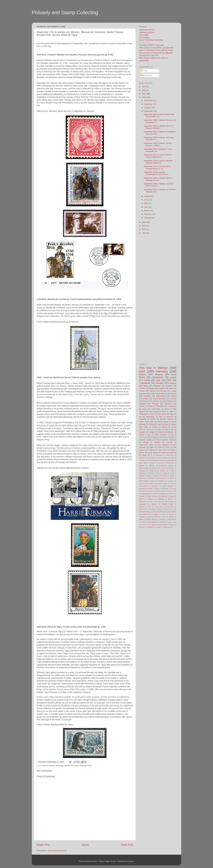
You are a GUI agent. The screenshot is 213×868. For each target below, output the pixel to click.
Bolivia (172, 478)
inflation (162, 522)
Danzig (155, 427)
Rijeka (160, 509)
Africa (149, 476)
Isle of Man (143, 463)
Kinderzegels (146, 494)
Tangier (156, 514)
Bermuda (159, 455)
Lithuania (161, 463)
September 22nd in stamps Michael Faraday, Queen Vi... (158, 162)
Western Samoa (154, 473)
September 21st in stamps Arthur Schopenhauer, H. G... (157, 167)
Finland (163, 412)
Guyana (163, 460)
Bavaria (153, 419)
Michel (141, 499)
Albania (142, 406)
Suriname (170, 417)
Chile (166, 424)
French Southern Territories (166, 440)
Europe (174, 489)
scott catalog (144, 37)
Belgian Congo (145, 435)
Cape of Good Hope (146, 484)
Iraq (163, 491)
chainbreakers (172, 519)
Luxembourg (172, 406)
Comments (146, 75)
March (147, 211)
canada (161, 388)
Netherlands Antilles (166, 465)
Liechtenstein (156, 409)
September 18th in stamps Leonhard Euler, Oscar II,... (159, 185)
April (146, 207)
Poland (142, 391)
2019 (144, 222)
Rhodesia (152, 509)
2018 (144, 226)
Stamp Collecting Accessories (151, 40)
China (150, 406)
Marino (156, 496)
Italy (158, 380)
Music (174, 422)
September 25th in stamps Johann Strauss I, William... (158, 144)
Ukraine (173, 399)
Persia (160, 447)
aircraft (162, 519)
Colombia (151, 458)
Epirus (157, 489)
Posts (144, 71)
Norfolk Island (169, 501)
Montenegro (150, 417)
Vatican (152, 391)
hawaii (155, 453)
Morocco (171, 499)
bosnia (146, 401)
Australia (147, 396)
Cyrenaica (155, 486)
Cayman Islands (162, 484)
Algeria (156, 476)
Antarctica (142, 478)
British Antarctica (161, 435)
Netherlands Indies (146, 445)
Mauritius (164, 496)
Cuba (172, 458)
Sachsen (168, 509)
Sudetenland (146, 514)
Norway (163, 391)
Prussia (151, 471)
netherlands (158, 377)
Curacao (142, 460)
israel (159, 424)
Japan (172, 412)
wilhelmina (167, 527)
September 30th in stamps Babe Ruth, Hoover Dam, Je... (159, 115)
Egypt (172, 414)
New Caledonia (163, 445)
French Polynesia (153, 437)
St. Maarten (161, 471)
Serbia (174, 394)
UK (166, 450)
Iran (141, 417)
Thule (163, 514)
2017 (144, 229)
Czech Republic (168, 486)
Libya (159, 430)
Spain (146, 386)
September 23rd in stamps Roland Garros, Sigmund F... (158, 156)
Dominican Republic (146, 489)
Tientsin (171, 514)
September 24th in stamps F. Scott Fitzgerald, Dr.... (158, 150)
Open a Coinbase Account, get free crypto (156, 50)
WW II (141, 519)
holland (164, 453)
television (142, 527)
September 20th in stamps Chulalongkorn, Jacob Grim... (157, 173)
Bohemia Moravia (167, 419)
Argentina (143, 419)
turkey (146, 399)
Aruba (161, 432)
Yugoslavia (144, 383)
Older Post (127, 845)
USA (89, 766)
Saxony (155, 512)
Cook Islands (162, 414)
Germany (59, 766)
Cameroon (170, 481)
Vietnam (172, 517)
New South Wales (156, 501)
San (175, 509)
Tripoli (149, 517)
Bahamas (170, 432)
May (146, 203)
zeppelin (142, 432)
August (147, 196)
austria (173, 377)
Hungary (160, 383)
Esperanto (166, 489)
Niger (152, 447)
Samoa (152, 424)
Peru (150, 507)
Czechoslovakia (159, 399)
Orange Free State (158, 468)
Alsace (172, 476)
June (146, 200)
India (171, 388)
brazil (152, 414)
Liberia (67, 766)
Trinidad (142, 517)
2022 (144, 90)
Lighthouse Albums (147, 30)
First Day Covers (147, 491)
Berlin (45, 766)
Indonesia (171, 460)
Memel (172, 496)
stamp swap (162, 525)
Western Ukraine (152, 519)
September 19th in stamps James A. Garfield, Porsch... (158, 179)
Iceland (156, 401)
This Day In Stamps (79, 766)
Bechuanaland (162, 478)
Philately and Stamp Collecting (65, 13)
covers (144, 522)
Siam (168, 447)
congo (172, 473)
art (149, 453)
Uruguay (163, 517)
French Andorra (152, 460)
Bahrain (151, 478)
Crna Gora (143, 486)
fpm (115, 861)
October (148, 108)
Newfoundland (144, 468)
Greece (142, 388)
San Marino (168, 401)
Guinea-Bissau (161, 394)
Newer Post (43, 845)
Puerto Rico (159, 507)
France (52, 766)
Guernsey (150, 430)
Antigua (152, 432)
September (149, 111)
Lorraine (142, 496)
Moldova (152, 465)
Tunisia (171, 471)
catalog (165, 473)
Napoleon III (143, 501)
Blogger (131, 861)
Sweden (169, 386)
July (175, 491)
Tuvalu (160, 450)
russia (147, 380)
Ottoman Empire (167, 504)
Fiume (141, 437)
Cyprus (142, 422)
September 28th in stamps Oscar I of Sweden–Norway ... (159, 127)
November (149, 104)
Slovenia (168, 404)
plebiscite (173, 453)
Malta (149, 496)
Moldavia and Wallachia (156, 499)
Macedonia (170, 463)
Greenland (160, 406)
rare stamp (152, 525)
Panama (171, 468)
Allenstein (164, 476)
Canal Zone (170, 455)
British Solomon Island (147, 481)
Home (85, 845)
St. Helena (173, 512)
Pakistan (142, 507)
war (173, 430)
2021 (144, 94)
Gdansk (146, 442)
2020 (144, 97)
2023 (144, 87)
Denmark (147, 394)
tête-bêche (151, 527)
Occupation (143, 504)
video (159, 527)
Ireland (174, 396)
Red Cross (143, 509)
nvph (169, 522)
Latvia (155, 494)
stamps (172, 525)
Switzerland (161, 396)
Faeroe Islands (163, 422)
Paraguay (142, 471)
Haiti (157, 491)
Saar (161, 417)
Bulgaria (142, 404)
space (144, 455)
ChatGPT (142, 458)
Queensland (170, 507)
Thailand (151, 450)
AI (151, 455)
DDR (169, 380)
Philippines (143, 414)
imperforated (153, 522)
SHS (166, 430)
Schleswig (163, 512)
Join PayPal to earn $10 (149, 55)
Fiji (172, 435)
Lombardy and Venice (167, 494)
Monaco (159, 374)
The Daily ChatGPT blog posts (151, 45)
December (149, 100)
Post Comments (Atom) (57, 851)
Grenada (169, 442)
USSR (156, 517)
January (148, 218)
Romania (157, 386)
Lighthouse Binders (147, 32)
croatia (174, 391)
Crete (172, 484)
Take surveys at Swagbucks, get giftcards (156, 53)
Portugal (155, 404)
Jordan (169, 491)
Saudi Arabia (146, 512)
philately (142, 476)
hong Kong (153, 412)
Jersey (144, 409)
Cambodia (161, 481)
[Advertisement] (84, 21)
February (148, 214)
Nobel (144, 424)
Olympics (154, 504)
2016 (144, 233)
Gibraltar (158, 442)
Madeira (142, 465)
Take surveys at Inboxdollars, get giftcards (156, 48)
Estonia (164, 427)
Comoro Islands (163, 458)
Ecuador (151, 422)
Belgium (173, 383)
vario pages (144, 35)
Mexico (167, 409)
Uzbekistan (143, 473)
